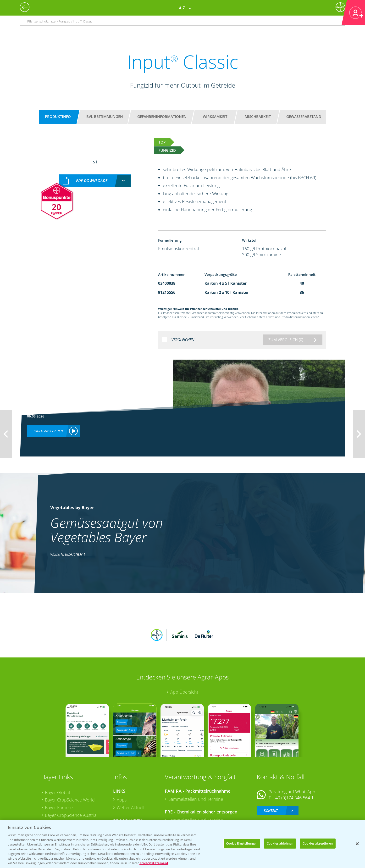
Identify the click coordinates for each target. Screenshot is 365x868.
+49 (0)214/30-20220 (293, 800)
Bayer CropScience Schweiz (72, 791)
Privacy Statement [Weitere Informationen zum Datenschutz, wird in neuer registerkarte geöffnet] (154, 863)
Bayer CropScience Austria (71, 784)
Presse (51, 799)
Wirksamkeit (215, 117)
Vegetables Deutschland (69, 806)
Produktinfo (58, 117)
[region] (182, 844)
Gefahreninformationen (162, 117)
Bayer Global (57, 761)
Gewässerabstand (304, 117)
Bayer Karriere (59, 776)
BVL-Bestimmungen (105, 117)
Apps (122, 768)
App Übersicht (184, 660)
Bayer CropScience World (70, 768)
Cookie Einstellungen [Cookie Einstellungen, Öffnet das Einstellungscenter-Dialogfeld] (242, 843)
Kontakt (271, 779)
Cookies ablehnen (280, 843)
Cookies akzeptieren (318, 843)
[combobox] (95, 176)
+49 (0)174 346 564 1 (293, 766)
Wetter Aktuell (130, 776)
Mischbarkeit (258, 117)
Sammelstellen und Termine (196, 768)
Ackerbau (126, 798)
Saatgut (124, 806)
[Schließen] (357, 844)
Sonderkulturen (132, 814)
